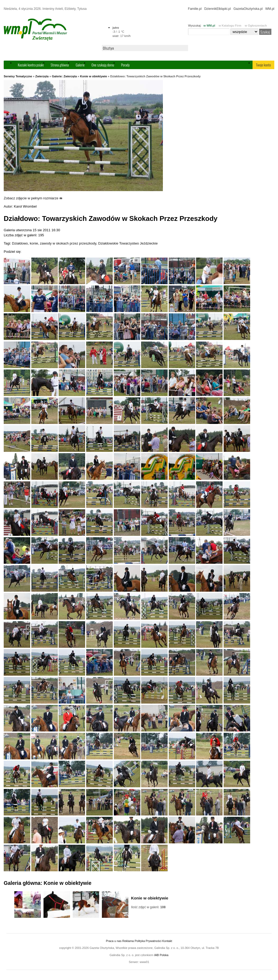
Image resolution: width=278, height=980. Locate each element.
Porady (125, 65)
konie (34, 243)
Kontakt (167, 941)
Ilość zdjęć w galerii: (148, 907)
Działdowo (20, 243)
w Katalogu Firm (230, 26)
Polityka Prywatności (148, 941)
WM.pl (270, 9)
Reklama (128, 941)
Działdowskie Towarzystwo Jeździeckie (128, 243)
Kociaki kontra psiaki (31, 65)
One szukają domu (103, 65)
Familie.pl (195, 9)
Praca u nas (114, 941)
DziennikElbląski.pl (218, 9)
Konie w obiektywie (94, 76)
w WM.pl (209, 26)
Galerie (80, 65)
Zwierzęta (42, 76)
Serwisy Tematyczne (18, 76)
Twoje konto (263, 65)
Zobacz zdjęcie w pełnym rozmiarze (33, 198)
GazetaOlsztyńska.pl (248, 9)
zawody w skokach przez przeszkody (68, 243)
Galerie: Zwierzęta (64, 76)
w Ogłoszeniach (256, 26)
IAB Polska (161, 955)
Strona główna (60, 65)
